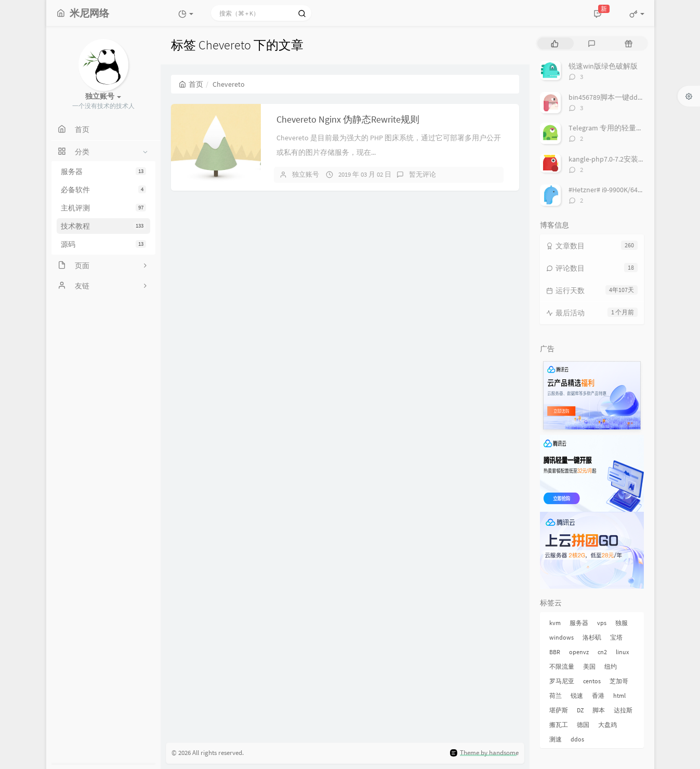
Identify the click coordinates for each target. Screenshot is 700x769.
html (619, 695)
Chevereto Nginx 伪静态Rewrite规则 (348, 119)
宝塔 (616, 637)
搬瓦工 (559, 725)
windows (562, 637)
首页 (191, 84)
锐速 (577, 695)
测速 (556, 739)
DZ (580, 710)
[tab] (555, 43)
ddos (577, 739)
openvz (579, 652)
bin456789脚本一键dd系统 (610, 97)
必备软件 (103, 190)
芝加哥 (619, 681)
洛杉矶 (592, 637)
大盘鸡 (607, 725)
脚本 (599, 710)
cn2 (602, 652)
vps (602, 623)
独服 (622, 623)
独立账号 (306, 174)
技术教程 (103, 226)
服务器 (103, 171)
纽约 (611, 666)
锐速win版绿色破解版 (603, 66)
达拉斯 (623, 710)
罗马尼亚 (562, 681)
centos (592, 681)
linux (622, 652)
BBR (555, 652)
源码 (103, 244)
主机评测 (103, 208)
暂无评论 (422, 174)
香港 (598, 695)
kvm (555, 623)
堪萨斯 (559, 710)
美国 (589, 666)
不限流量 (562, 666)
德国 (583, 725)
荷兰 (556, 695)
